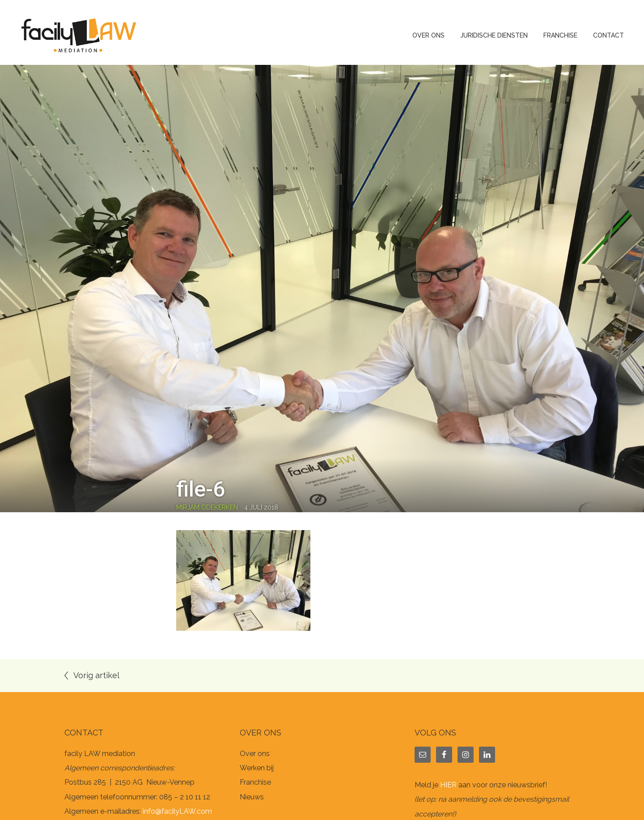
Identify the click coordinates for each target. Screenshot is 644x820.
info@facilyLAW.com (177, 811)
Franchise (560, 35)
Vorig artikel (96, 675)
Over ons (428, 35)
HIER (448, 785)
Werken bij (257, 768)
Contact (608, 35)
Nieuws (252, 797)
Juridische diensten (494, 35)
